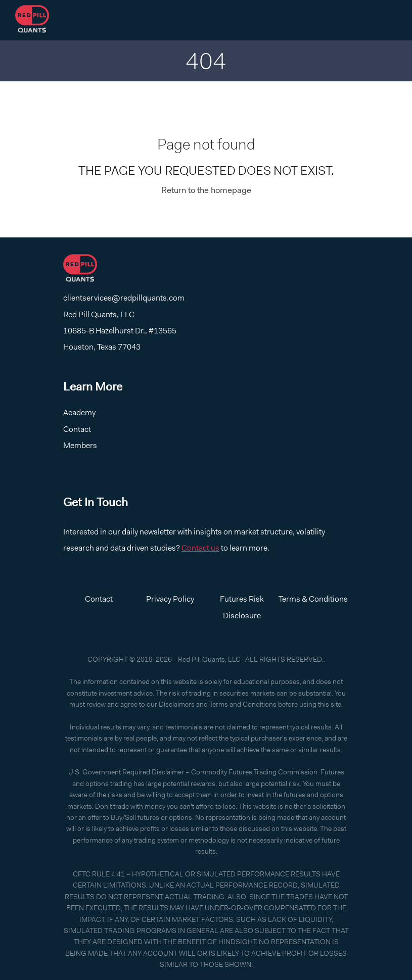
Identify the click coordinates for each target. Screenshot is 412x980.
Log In (337, 21)
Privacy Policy (170, 599)
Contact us (200, 548)
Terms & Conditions (313, 599)
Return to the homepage (206, 190)
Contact (242, 21)
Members (80, 445)
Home (198, 21)
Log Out (381, 21)
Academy (292, 21)
